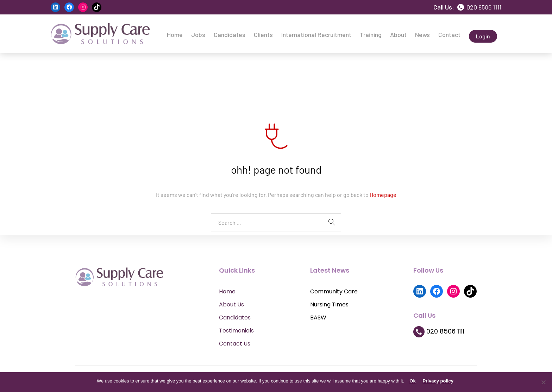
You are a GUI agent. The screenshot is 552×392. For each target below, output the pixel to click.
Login (483, 36)
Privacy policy (438, 381)
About (398, 35)
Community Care (334, 291)
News (422, 35)
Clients (263, 35)
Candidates (230, 35)
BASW (318, 318)
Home (175, 35)
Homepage (383, 195)
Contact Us (235, 344)
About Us (231, 304)
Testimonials (236, 331)
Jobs (198, 35)
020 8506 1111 (479, 7)
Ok (412, 381)
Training (371, 35)
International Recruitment (316, 35)
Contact (449, 35)
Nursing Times (329, 304)
